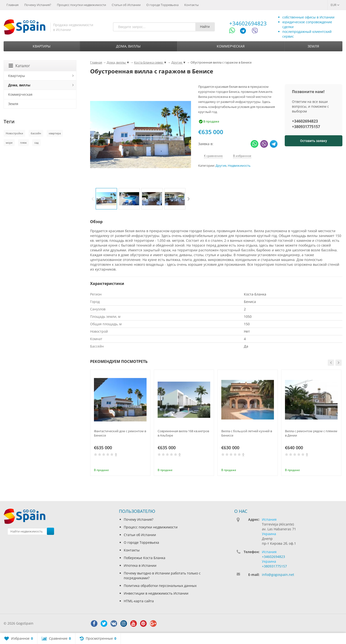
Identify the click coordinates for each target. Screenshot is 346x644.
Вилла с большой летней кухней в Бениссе (247, 433)
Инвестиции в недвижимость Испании (156, 593)
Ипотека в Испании (140, 565)
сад (36, 143)
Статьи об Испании (126, 5)
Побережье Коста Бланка (145, 558)
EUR (335, 5)
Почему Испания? (38, 5)
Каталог (19, 66)
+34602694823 (248, 23)
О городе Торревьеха (162, 5)
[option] (106, 199)
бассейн (36, 133)
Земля (313, 46)
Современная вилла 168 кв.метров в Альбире (183, 433)
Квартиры (42, 46)
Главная (12, 5)
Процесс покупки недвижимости (81, 5)
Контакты (192, 5)
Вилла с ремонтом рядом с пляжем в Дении (311, 433)
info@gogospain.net (278, 575)
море (9, 143)
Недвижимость (239, 166)
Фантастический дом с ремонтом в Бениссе (120, 433)
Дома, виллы (128, 46)
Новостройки (14, 133)
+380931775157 (306, 127)
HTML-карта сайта (139, 601)
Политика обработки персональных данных (160, 586)
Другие (221, 166)
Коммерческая (231, 46)
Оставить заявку (314, 141)
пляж (23, 143)
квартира (55, 133)
